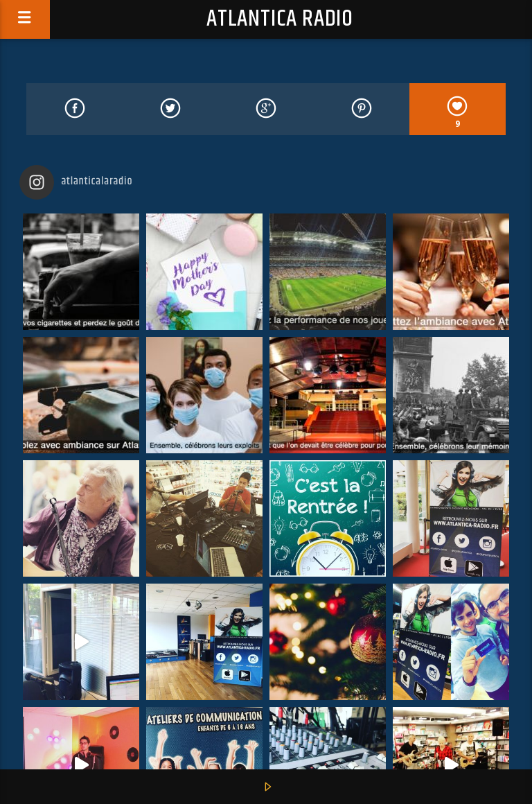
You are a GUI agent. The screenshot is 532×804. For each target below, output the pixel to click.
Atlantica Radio (280, 19)
